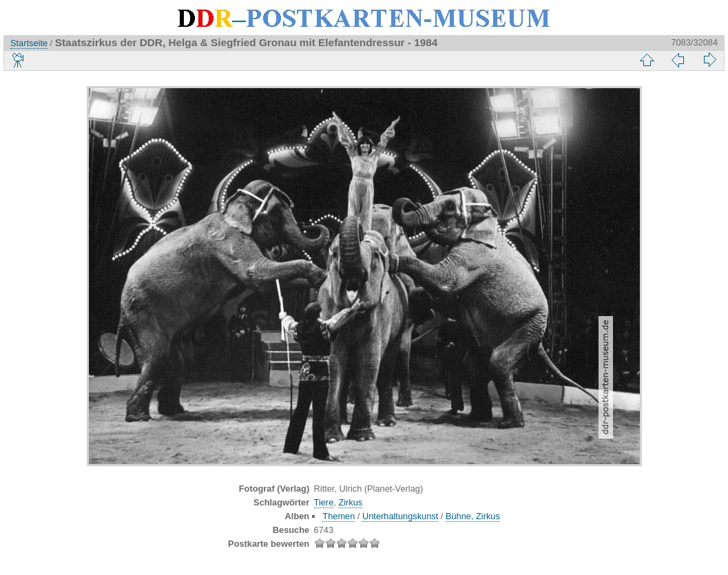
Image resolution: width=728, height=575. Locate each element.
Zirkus (350, 502)
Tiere (324, 502)
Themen (339, 516)
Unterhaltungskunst (400, 516)
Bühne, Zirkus (473, 516)
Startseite (29, 43)
